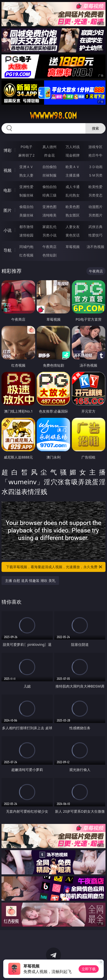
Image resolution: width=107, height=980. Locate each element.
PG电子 (26, 147)
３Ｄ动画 (95, 167)
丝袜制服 (49, 175)
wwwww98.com (53, 116)
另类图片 (95, 215)
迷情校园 (26, 235)
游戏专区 (95, 147)
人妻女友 (73, 227)
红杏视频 (26, 255)
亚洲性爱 (26, 187)
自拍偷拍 (49, 167)
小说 (8, 230)
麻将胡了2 (26, 155)
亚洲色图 (49, 207)
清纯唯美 (49, 215)
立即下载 (89, 969)
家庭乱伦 (49, 227)
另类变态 (95, 195)
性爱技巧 (95, 235)
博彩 (8, 150)
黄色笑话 (73, 235)
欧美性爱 (95, 187)
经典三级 (49, 195)
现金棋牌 (73, 155)
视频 (8, 170)
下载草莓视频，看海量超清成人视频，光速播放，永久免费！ (55, 567)
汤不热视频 (95, 247)
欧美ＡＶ (73, 167)
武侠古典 (95, 227)
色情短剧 (49, 255)
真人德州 (49, 147)
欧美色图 (73, 207)
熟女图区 (73, 215)
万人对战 (73, 147)
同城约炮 (26, 247)
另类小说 (49, 235)
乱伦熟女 (73, 195)
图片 (8, 210)
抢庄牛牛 (95, 155)
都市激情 (26, 227)
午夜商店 (49, 247)
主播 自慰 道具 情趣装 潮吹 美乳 (30, 581)
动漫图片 (95, 207)
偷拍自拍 (49, 187)
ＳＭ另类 (95, 175)
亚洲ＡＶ (26, 167)
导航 (8, 250)
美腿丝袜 (26, 215)
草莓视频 (73, 247)
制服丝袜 (26, 195)
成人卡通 (73, 187)
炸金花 (49, 155)
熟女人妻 (26, 175)
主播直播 (73, 175)
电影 (8, 190)
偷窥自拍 (26, 207)
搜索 (95, 128)
